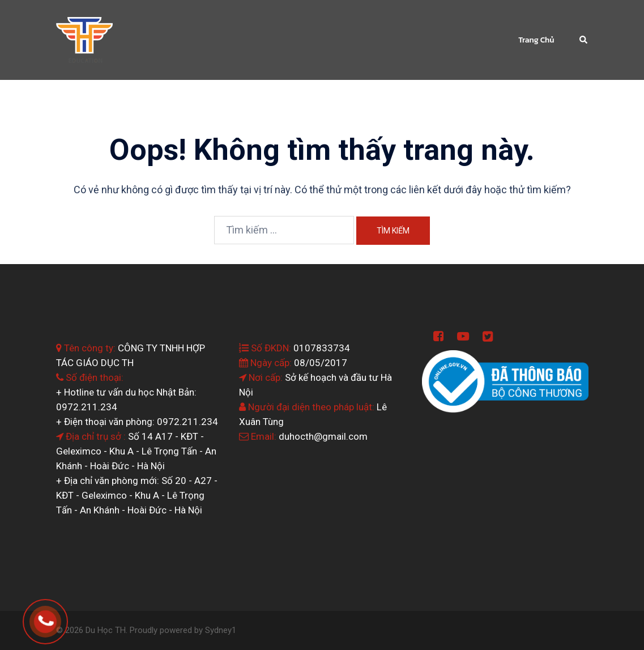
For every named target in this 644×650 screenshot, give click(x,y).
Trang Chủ (536, 40)
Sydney (218, 630)
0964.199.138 (61, 617)
